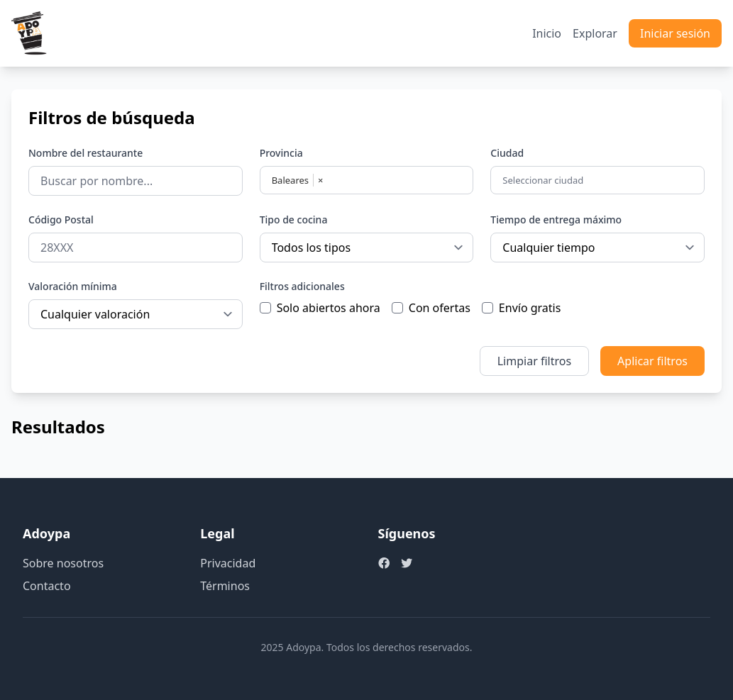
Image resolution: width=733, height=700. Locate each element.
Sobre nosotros (63, 563)
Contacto (47, 586)
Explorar (595, 33)
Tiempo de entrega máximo (556, 220)
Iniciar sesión (675, 33)
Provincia (281, 153)
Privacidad (228, 563)
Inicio (547, 33)
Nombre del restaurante (86, 153)
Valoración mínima (73, 286)
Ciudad (507, 153)
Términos (225, 586)
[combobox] (599, 180)
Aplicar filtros (652, 361)
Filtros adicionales (302, 286)
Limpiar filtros (534, 361)
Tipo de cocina (294, 220)
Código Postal (61, 220)
